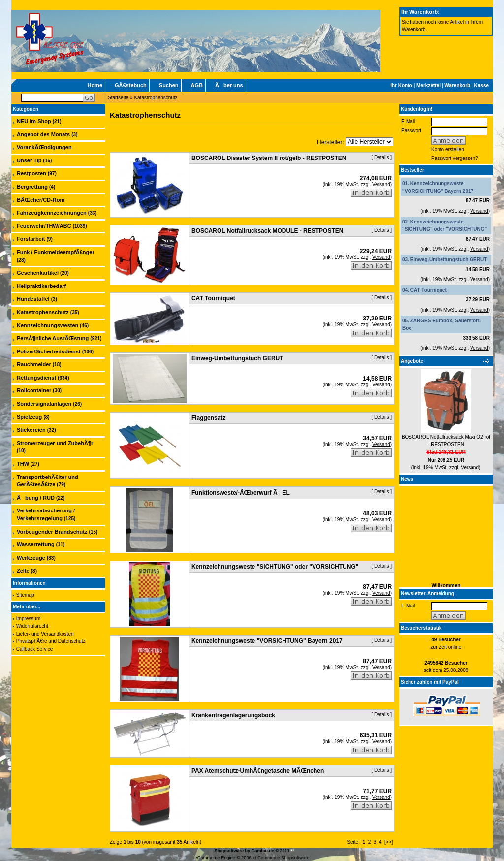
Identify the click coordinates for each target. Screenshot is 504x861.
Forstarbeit (31, 239)
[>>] (389, 842)
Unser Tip (29, 160)
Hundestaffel (33, 299)
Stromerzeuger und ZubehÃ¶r (55, 443)
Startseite (118, 98)
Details (382, 157)
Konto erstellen (448, 149)
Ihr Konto (401, 85)
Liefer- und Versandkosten (45, 634)
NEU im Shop (34, 121)
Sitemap (25, 595)
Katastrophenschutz (156, 98)
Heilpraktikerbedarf (41, 286)
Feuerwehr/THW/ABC (44, 226)
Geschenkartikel (38, 273)
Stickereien (31, 430)
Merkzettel (428, 85)
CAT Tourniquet (429, 290)
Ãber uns (229, 85)
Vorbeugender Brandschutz (52, 532)
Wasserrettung (36, 544)
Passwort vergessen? (455, 158)
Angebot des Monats (43, 134)
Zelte (23, 571)
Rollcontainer (34, 390)
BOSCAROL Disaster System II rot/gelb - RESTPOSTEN (269, 158)
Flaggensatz (208, 418)
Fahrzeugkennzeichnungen (52, 213)
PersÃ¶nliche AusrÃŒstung (53, 338)
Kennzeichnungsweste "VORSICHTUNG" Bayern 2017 (267, 641)
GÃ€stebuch (131, 85)
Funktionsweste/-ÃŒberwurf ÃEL (241, 493)
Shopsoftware (229, 851)
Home (95, 85)
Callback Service (34, 649)
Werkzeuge (31, 558)
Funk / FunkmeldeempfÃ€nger (56, 252)
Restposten (31, 173)
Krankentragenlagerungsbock (233, 715)
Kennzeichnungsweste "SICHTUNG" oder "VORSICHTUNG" (275, 567)
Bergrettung (32, 187)
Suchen (169, 85)
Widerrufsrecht (32, 626)
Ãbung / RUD (36, 498)
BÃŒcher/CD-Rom (41, 200)
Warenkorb (457, 85)
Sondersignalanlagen (44, 404)
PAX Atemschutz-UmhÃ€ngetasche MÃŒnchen (258, 771)
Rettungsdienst (36, 378)
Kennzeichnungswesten (47, 325)
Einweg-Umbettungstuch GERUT (449, 260)
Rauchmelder (34, 364)
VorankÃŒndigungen (44, 147)
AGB (197, 85)
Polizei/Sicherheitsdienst (49, 351)
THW (23, 464)
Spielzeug (29, 417)
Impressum (28, 619)
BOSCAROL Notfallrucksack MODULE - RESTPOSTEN (268, 231)
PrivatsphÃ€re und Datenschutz (51, 641)
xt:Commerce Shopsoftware (281, 858)
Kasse (482, 85)
